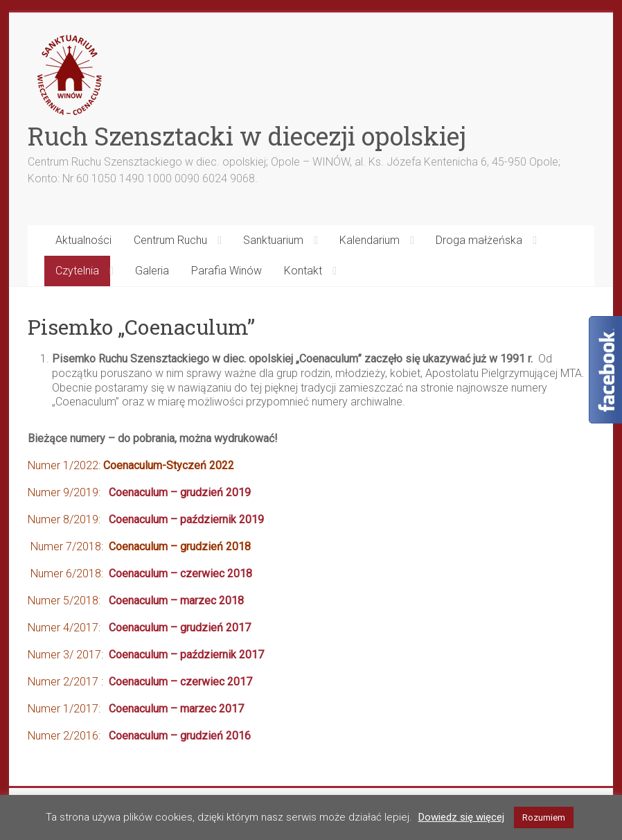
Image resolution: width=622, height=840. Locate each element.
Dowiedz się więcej (461, 817)
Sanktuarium (273, 240)
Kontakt (303, 271)
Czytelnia (77, 271)
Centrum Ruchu (170, 240)
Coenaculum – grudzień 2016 (180, 736)
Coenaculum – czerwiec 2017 (180, 682)
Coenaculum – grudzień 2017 (180, 628)
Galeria (152, 271)
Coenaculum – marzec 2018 (176, 601)
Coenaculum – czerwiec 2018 (180, 574)
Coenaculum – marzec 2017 (176, 709)
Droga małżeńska (479, 240)
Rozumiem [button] (544, 817)
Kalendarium (370, 240)
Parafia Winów (226, 271)
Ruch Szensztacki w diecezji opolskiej (247, 136)
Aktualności (83, 240)
